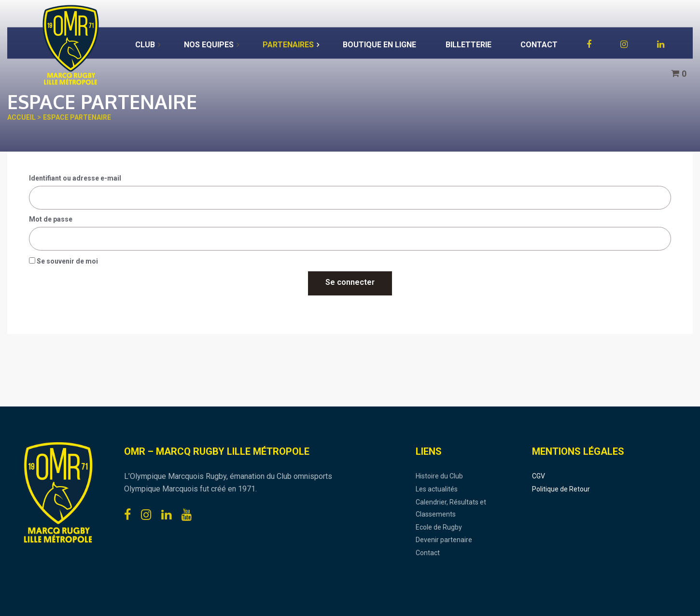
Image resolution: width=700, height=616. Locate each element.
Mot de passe (51, 219)
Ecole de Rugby (439, 527)
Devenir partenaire (444, 540)
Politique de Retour (561, 489)
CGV (539, 476)
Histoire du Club (439, 476)
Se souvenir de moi (63, 261)
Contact (428, 553)
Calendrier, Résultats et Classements (451, 508)
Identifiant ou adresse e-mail (75, 178)
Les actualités (437, 489)
